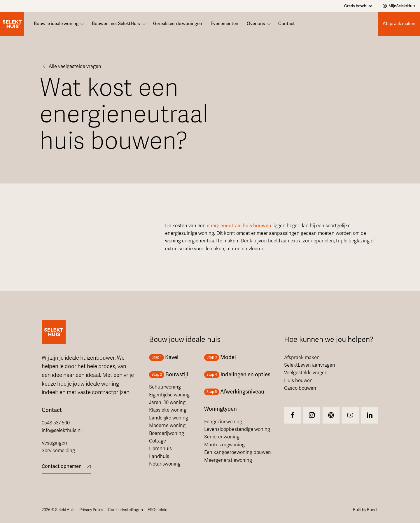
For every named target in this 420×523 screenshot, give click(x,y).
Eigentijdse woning (169, 395)
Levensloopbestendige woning (237, 429)
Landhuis (159, 456)
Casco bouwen (300, 388)
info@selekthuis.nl (62, 431)
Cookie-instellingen (125, 510)
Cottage (157, 441)
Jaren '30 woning (167, 403)
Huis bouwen (298, 381)
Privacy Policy (91, 510)
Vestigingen (54, 443)
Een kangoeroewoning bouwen (238, 452)
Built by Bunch (366, 510)
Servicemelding (58, 451)
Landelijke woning (169, 418)
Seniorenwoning (222, 437)
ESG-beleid (157, 510)
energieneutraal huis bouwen (239, 226)
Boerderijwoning (167, 433)
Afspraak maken (302, 358)
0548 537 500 (56, 423)
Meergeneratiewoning (228, 460)
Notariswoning (165, 464)
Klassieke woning (168, 410)
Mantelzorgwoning (224, 445)
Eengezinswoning (223, 422)
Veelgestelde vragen (306, 373)
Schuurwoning (165, 387)
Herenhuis (160, 449)
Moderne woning (167, 426)
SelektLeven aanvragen (310, 365)
